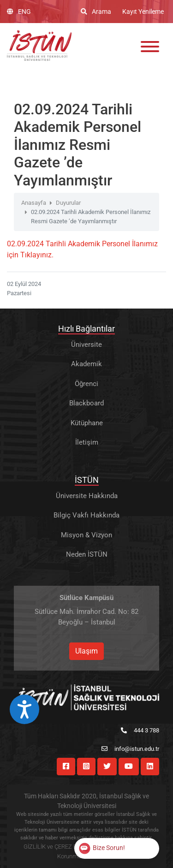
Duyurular (68, 203)
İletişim (87, 442)
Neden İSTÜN (87, 554)
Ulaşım (86, 651)
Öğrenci (86, 384)
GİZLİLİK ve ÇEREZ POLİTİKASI (63, 847)
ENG (19, 12)
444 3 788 (140, 730)
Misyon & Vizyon (86, 535)
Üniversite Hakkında (87, 496)
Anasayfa (34, 203)
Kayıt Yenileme (143, 12)
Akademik (86, 364)
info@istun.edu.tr (130, 749)
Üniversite (86, 345)
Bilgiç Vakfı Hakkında (86, 515)
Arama (96, 12)
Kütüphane (87, 423)
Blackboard (86, 403)
